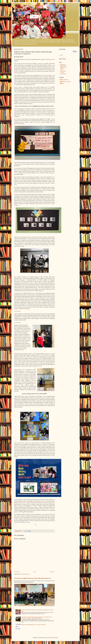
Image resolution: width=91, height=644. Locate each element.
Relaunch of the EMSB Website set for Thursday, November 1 (34, 625)
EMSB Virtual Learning (63, 72)
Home (35, 572)
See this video (17, 311)
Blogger (56, 638)
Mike (63, 83)
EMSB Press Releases (66, 82)
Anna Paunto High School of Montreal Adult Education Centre (63, 67)
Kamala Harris (63, 74)
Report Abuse (62, 59)
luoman (48, 638)
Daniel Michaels (65, 80)
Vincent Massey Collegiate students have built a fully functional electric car (33, 578)
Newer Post (17, 572)
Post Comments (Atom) (24, 574)
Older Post (52, 572)
